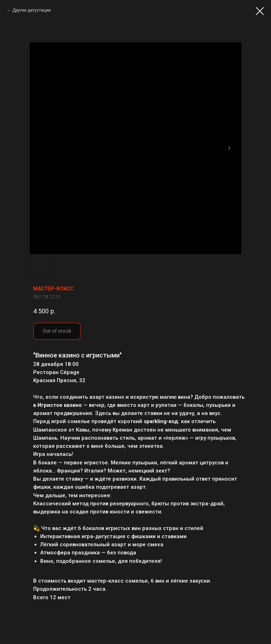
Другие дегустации (32, 10)
